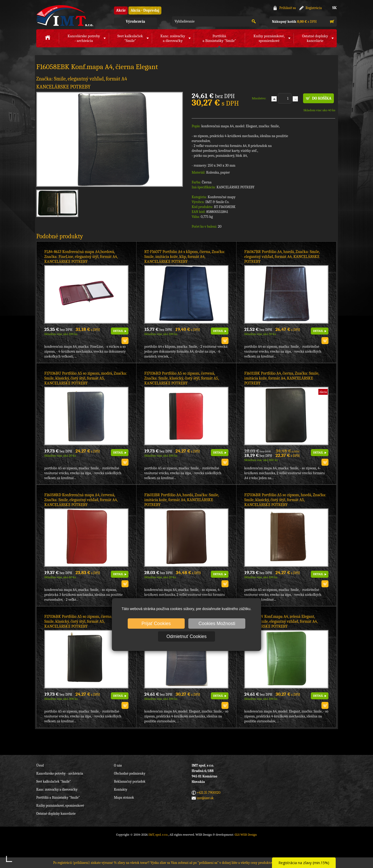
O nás (118, 765)
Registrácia (314, 8)
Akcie (121, 10)
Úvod (40, 765)
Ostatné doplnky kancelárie (56, 814)
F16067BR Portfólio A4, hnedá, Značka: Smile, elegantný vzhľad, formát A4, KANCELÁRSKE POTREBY (282, 257)
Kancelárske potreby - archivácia (60, 773)
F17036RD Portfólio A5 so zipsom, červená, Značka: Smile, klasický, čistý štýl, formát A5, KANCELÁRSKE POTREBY (181, 378)
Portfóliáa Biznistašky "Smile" (219, 38)
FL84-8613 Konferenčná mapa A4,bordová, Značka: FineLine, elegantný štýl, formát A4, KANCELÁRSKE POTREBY (81, 257)
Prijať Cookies (156, 624)
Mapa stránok (124, 797)
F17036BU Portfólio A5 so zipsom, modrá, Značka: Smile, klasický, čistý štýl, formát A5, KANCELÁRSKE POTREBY (86, 378)
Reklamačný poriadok (130, 781)
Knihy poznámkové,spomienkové (269, 38)
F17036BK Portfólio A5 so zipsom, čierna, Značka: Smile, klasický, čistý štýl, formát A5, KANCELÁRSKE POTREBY (85, 621)
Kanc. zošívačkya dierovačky (173, 38)
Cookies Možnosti (217, 624)
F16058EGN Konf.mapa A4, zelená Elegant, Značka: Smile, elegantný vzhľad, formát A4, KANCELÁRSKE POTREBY (281, 621)
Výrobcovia (135, 21)
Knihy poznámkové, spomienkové (60, 806)
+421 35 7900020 (209, 793)
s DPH (294, 22)
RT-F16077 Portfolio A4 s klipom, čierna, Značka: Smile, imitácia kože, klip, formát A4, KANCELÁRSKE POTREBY (185, 257)
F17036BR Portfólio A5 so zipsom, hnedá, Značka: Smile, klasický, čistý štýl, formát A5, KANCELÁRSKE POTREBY (285, 500)
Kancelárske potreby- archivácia (84, 38)
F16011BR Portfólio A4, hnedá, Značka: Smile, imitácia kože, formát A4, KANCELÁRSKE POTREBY (182, 500)
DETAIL (118, 331)
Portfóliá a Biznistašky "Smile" (58, 797)
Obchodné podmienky (130, 773)
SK (335, 8)
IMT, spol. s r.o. (65, 16)
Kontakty (121, 789)
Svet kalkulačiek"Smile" (130, 38)
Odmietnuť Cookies (187, 636)
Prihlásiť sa (288, 8)
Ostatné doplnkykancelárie (315, 38)
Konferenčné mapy (222, 197)
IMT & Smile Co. (217, 202)
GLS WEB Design (246, 834)
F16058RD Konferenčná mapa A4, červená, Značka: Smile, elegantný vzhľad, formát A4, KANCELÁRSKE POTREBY (81, 500)
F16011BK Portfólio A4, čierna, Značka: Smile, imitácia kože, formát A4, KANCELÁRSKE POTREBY (282, 378)
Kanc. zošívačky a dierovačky (57, 789)
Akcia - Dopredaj (145, 10)
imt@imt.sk (205, 798)
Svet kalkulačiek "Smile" (54, 781)
